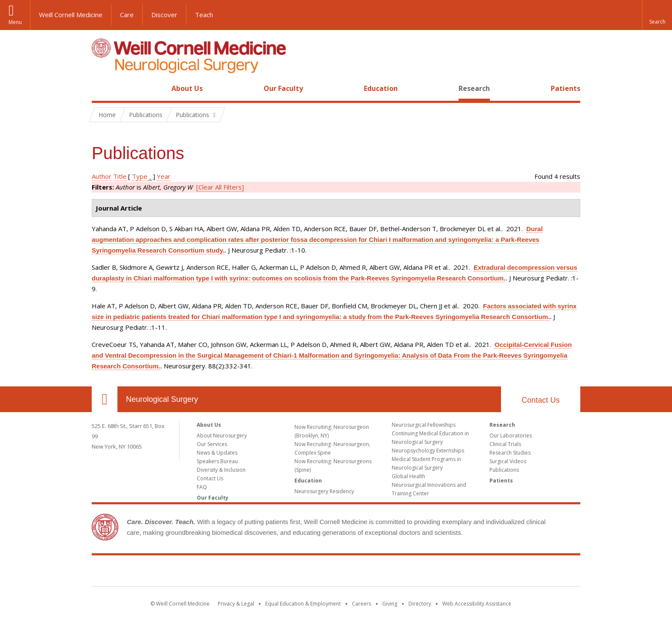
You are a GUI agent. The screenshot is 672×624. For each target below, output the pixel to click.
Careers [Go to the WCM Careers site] (361, 604)
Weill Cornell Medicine (71, 15)
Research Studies (510, 453)
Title (120, 176)
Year (164, 176)
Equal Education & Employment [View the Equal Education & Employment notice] (303, 604)
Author (102, 176)
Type (140, 176)
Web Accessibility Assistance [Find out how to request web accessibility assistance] (477, 604)
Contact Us (541, 400)
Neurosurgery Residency (324, 491)
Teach (204, 15)
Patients (565, 88)
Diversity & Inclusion (221, 470)
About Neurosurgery (222, 436)
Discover (164, 15)
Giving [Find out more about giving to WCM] (390, 604)
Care (127, 15)
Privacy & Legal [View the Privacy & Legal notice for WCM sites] (236, 604)
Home (101, 88)
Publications (504, 470)
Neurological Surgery (162, 399)
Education (381, 88)
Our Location (105, 399)
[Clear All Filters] (220, 187)
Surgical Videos (508, 461)
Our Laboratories (511, 436)
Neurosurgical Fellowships (424, 425)
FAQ (202, 487)
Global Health (408, 476)
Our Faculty (283, 88)
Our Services (212, 444)
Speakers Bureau (217, 461)
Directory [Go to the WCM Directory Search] (420, 604)
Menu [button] (15, 22)
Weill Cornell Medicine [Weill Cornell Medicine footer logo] (336, 573)
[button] (657, 15)
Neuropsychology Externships (428, 451)
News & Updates (217, 453)
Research (474, 88)
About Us (187, 88)
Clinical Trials (505, 444)
